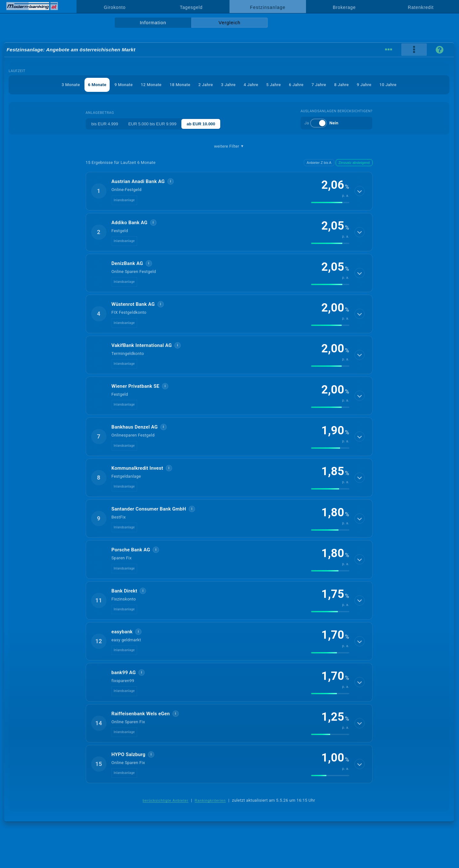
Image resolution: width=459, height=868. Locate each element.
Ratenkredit (421, 7)
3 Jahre (228, 85)
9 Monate (124, 85)
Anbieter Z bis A (319, 163)
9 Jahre (364, 85)
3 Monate (71, 85)
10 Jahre (388, 85)
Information (153, 23)
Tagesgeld (191, 7)
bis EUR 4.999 (105, 124)
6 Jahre (296, 85)
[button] (229, 191)
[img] (330, 202)
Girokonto (115, 7)
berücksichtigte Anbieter (165, 800)
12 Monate (151, 85)
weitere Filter (229, 146)
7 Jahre (319, 85)
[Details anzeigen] (360, 191)
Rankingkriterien (210, 800)
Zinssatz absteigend (354, 163)
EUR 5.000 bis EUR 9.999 (152, 124)
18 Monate (180, 85)
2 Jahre (206, 85)
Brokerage (344, 7)
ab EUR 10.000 (201, 124)
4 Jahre (251, 85)
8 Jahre (341, 85)
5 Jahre (273, 85)
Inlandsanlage (124, 200)
